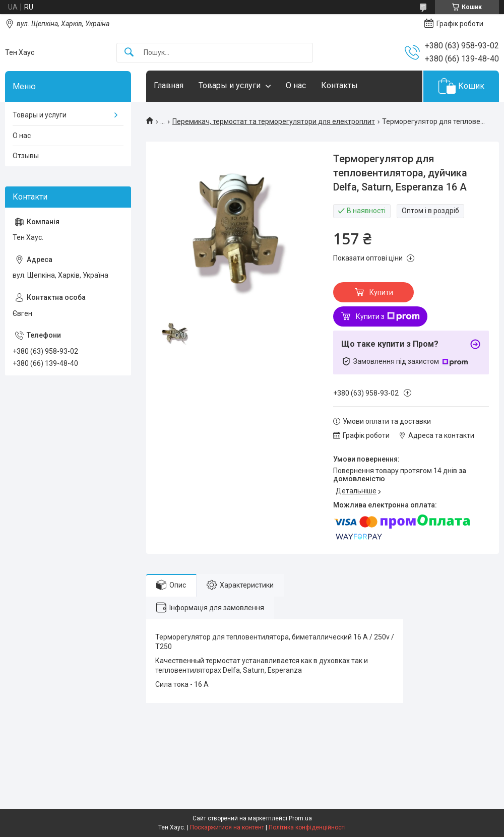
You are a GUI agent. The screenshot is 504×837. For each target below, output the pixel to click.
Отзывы (26, 156)
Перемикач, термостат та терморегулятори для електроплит (274, 121)
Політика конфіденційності (307, 827)
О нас (296, 85)
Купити (381, 292)
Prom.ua (300, 818)
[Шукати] (129, 53)
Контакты (339, 85)
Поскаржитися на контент (227, 827)
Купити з (388, 316)
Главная (169, 85)
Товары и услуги (230, 85)
